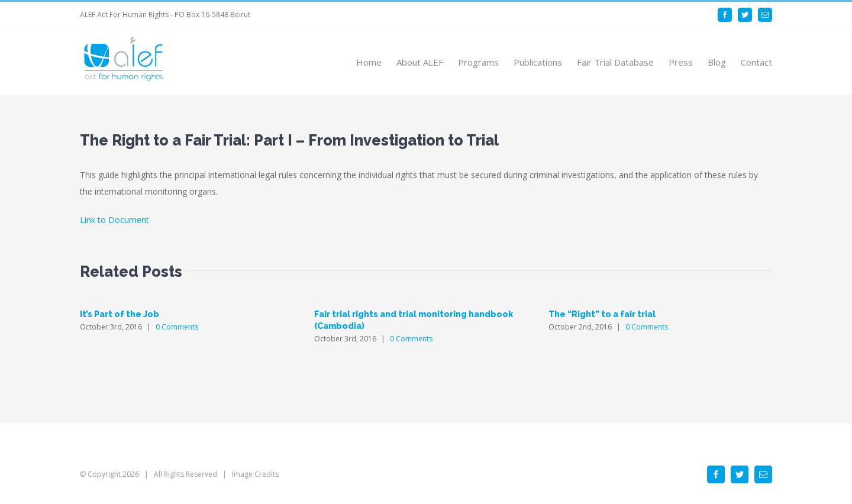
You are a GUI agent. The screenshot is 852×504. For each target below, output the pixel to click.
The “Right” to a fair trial (602, 314)
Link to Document (114, 220)
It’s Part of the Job (120, 314)
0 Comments (177, 327)
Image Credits (255, 474)
